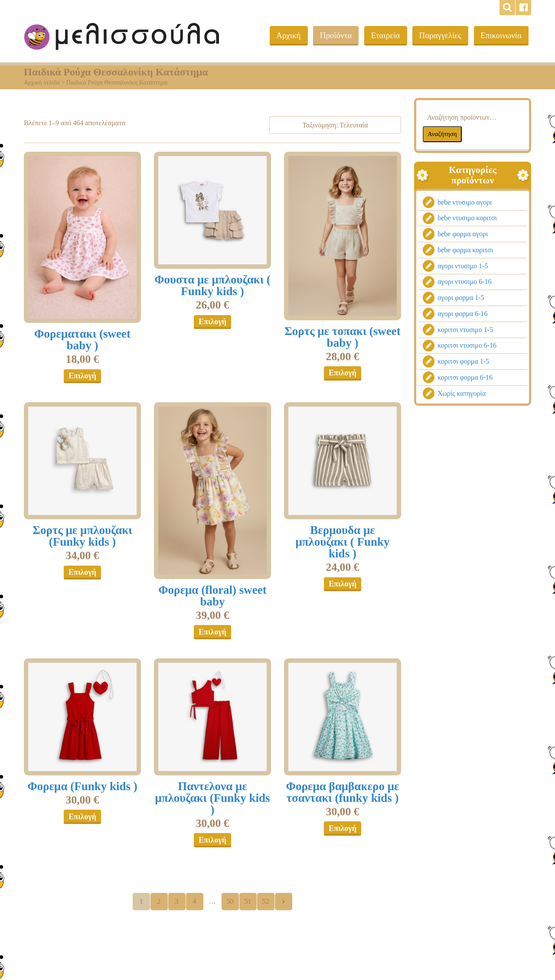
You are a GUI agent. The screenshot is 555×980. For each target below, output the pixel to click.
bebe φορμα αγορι (463, 234)
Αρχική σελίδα (42, 83)
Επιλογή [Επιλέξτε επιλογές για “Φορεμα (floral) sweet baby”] (212, 632)
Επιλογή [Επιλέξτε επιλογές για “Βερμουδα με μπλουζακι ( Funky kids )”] (343, 584)
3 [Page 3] (177, 901)
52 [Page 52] (266, 901)
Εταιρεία (384, 35)
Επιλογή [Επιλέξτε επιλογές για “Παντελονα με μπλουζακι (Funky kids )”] (212, 840)
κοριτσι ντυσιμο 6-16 (467, 345)
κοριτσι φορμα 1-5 (463, 361)
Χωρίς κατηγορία (462, 393)
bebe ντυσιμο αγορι (465, 202)
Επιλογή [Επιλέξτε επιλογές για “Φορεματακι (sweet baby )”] (82, 376)
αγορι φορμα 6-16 (462, 314)
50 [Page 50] (230, 901)
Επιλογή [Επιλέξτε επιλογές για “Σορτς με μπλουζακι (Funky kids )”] (82, 572)
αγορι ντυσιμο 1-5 (463, 266)
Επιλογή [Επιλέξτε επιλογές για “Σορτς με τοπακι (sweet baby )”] (343, 373)
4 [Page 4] (195, 901)
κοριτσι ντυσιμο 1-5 (465, 330)
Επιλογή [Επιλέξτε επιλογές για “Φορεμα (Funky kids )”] (82, 817)
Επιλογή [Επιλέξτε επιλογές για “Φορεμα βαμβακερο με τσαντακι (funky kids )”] (343, 828)
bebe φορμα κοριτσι (465, 250)
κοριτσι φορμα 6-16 (465, 377)
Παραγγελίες (439, 35)
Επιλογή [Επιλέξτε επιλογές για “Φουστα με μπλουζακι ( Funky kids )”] (212, 322)
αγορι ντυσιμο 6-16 (464, 282)
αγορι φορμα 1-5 (461, 298)
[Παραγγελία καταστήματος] (335, 125)
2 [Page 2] (159, 901)
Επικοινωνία (501, 35)
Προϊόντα (333, 35)
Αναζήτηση (442, 134)
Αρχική (285, 35)
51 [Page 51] (248, 901)
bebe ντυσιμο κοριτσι (467, 218)
